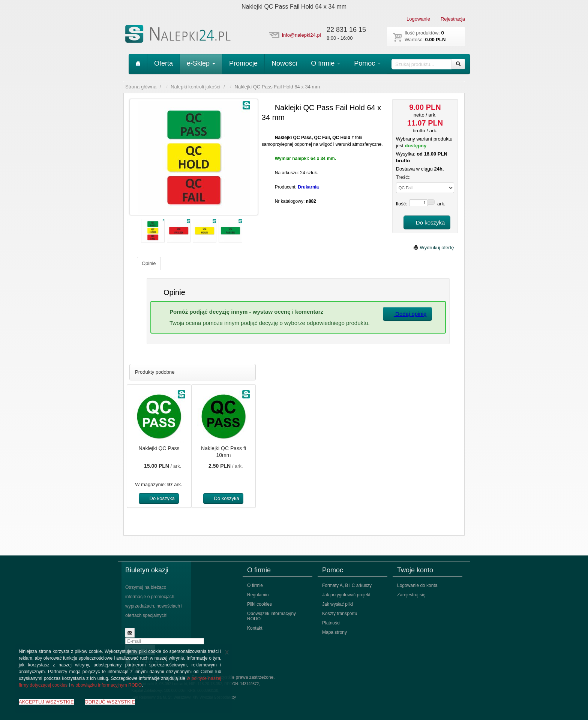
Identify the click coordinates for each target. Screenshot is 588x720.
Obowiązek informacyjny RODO (271, 616)
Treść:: (403, 177)
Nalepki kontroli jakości (195, 87)
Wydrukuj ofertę (434, 248)
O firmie (325, 63)
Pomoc (367, 63)
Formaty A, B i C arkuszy (347, 585)
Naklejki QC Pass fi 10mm (223, 452)
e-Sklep (201, 63)
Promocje (243, 63)
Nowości (284, 63)
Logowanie (418, 19)
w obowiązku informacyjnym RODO (106, 685)
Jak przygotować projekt (346, 595)
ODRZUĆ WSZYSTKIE (110, 702)
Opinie (149, 263)
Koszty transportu (340, 614)
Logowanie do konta (417, 585)
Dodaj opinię (408, 314)
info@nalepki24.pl (301, 35)
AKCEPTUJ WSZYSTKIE (46, 702)
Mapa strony (334, 632)
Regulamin (258, 595)
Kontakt (255, 628)
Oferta (163, 63)
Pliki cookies (259, 604)
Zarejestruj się (411, 595)
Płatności (331, 623)
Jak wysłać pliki (337, 604)
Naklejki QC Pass (159, 448)
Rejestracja (453, 19)
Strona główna (141, 87)
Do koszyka (427, 222)
